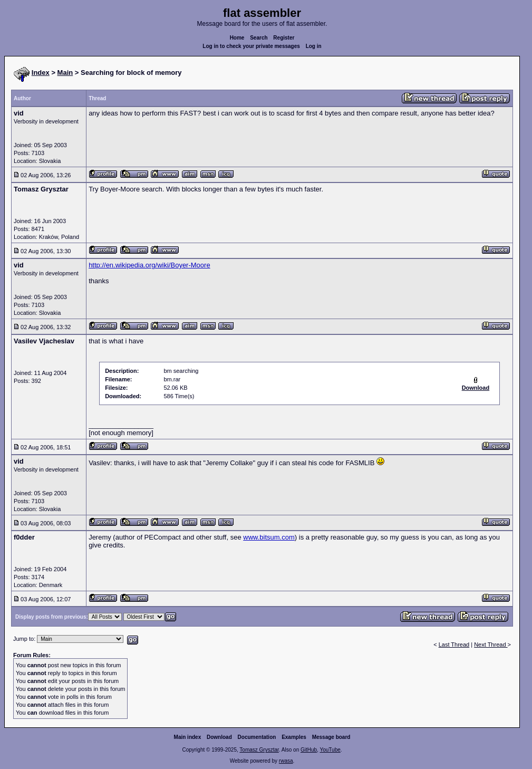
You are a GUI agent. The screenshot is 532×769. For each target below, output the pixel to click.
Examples (294, 737)
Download (219, 737)
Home (237, 38)
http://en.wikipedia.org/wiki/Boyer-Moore (149, 265)
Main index (188, 737)
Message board (331, 737)
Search (259, 38)
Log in (314, 46)
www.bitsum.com (269, 537)
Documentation (257, 737)
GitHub (309, 750)
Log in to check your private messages (251, 46)
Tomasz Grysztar (259, 750)
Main (65, 73)
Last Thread (454, 645)
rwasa (286, 761)
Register (284, 38)
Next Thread (491, 645)
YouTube (330, 750)
